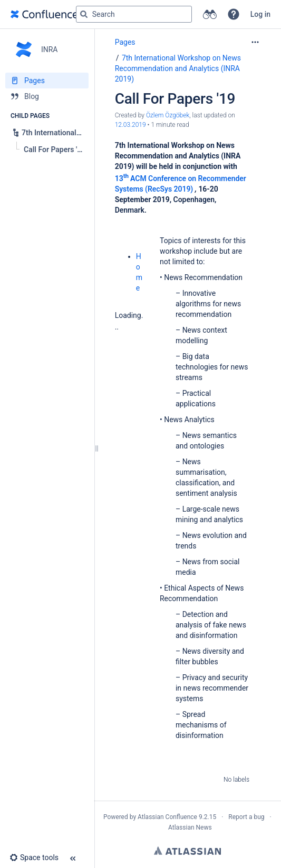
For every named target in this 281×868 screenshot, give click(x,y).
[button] (234, 14)
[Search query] (134, 14)
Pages (125, 42)
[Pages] (47, 81)
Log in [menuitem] (260, 14)
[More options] (255, 42)
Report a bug (246, 817)
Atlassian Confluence (167, 817)
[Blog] (47, 96)
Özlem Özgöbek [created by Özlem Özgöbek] (168, 115)
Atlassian (187, 851)
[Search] (84, 14)
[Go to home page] (44, 14)
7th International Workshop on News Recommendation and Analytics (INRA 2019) (178, 68)
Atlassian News (190, 827)
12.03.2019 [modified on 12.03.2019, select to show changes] (130, 125)
